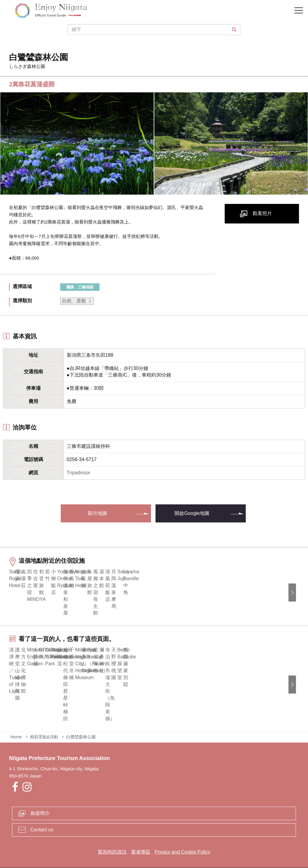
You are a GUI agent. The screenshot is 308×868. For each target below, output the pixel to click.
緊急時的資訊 (112, 840)
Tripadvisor (79, 473)
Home (16, 725)
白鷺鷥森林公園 (81, 725)
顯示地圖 (97, 513)
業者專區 (141, 840)
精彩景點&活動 (44, 725)
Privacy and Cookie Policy (182, 840)
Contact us (42, 817)
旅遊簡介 (40, 801)
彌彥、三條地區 (80, 287)
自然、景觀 (74, 301)
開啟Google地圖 (192, 513)
